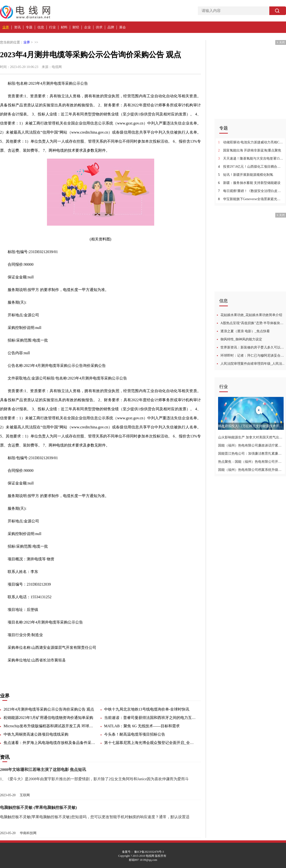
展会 (123, 27)
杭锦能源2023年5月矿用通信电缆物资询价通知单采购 (48, 718)
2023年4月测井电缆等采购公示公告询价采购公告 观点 (49, 709)
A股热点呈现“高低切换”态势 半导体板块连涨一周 (253, 323)
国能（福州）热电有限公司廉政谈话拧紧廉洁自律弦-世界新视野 (251, 445)
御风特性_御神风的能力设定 (241, 339)
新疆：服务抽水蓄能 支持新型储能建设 (249, 183)
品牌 (111, 27)
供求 (99, 27)
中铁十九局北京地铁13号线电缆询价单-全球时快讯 (147, 709)
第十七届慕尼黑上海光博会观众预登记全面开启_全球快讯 (151, 743)
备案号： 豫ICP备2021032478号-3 (143, 852)
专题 (29, 27)
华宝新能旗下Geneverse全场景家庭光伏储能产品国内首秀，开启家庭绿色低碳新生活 (251, 199)
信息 (41, 27)
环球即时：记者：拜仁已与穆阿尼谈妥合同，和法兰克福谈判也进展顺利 (253, 356)
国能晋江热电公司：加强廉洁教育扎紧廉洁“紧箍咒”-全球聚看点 (251, 454)
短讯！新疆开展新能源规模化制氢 (246, 175)
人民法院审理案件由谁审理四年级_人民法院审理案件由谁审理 (253, 364)
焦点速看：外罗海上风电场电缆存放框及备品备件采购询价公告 (50, 743)
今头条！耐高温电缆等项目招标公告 (135, 734)
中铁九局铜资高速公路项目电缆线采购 (36, 734)
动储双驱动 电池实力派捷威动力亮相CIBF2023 (251, 142)
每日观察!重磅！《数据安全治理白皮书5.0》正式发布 (251, 191)
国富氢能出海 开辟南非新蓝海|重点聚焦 (250, 150)
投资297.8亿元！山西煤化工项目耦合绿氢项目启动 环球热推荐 (251, 167)
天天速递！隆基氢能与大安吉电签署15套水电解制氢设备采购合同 (251, 159)
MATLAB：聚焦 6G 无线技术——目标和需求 (142, 726)
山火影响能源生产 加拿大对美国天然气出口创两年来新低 (251, 437)
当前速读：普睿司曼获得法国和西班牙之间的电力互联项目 (151, 718)
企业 (87, 27)
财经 (76, 27)
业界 (6, 27)
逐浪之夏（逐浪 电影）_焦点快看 (245, 331)
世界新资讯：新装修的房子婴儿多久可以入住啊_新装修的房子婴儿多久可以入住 (253, 347)
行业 (52, 27)
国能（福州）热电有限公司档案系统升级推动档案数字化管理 (251, 470)
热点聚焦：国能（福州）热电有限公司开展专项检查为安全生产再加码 (251, 462)
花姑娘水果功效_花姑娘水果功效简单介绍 (251, 315)
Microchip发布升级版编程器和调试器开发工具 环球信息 (50, 726)
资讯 (17, 27)
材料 (64, 27)
